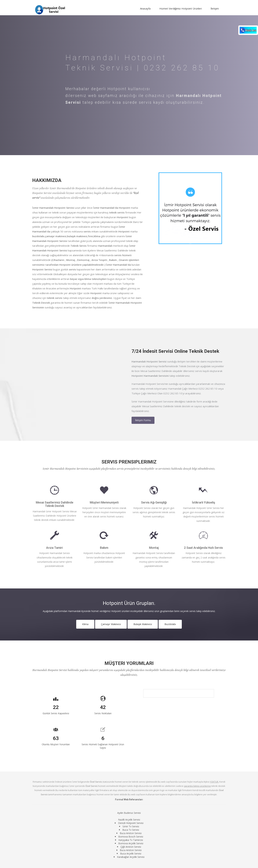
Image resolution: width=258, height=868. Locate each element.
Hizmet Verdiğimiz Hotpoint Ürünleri (181, 8)
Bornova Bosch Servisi (131, 837)
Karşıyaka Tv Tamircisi (131, 840)
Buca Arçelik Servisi (131, 854)
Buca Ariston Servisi (131, 833)
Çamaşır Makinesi (111, 624)
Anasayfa (145, 8)
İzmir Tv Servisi (131, 826)
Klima (85, 624)
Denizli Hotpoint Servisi (131, 823)
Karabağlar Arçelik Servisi (131, 857)
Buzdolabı (170, 624)
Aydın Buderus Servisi (129, 813)
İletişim (215, 8)
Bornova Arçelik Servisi (131, 843)
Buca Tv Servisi (131, 830)
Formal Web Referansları (129, 800)
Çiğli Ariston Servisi (131, 847)
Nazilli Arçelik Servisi (129, 820)
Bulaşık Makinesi (143, 624)
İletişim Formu (143, 420)
